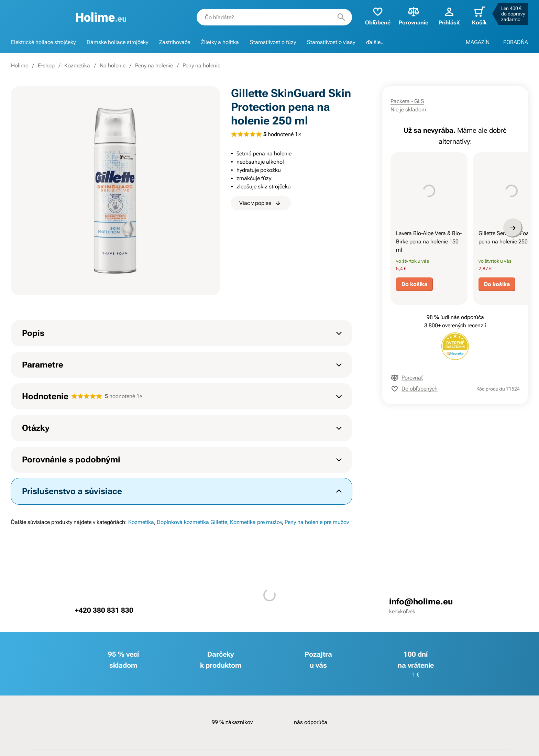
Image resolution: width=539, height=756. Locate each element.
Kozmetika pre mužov (256, 522)
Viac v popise (261, 203)
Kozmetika (77, 65)
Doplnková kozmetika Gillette (192, 522)
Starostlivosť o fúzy (273, 42)
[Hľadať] (341, 17)
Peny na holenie (154, 65)
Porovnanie (414, 16)
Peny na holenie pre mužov (317, 522)
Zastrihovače (175, 42)
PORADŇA (516, 42)
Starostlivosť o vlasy (331, 42)
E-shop (46, 65)
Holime (20, 65)
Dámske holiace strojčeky (117, 42)
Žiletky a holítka (220, 42)
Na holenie (113, 65)
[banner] (101, 17)
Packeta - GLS (407, 101)
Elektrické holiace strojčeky (43, 42)
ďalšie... (375, 42)
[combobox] (274, 17)
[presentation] (429, 191)
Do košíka (414, 284)
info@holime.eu (421, 602)
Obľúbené (378, 16)
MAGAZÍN (478, 42)
